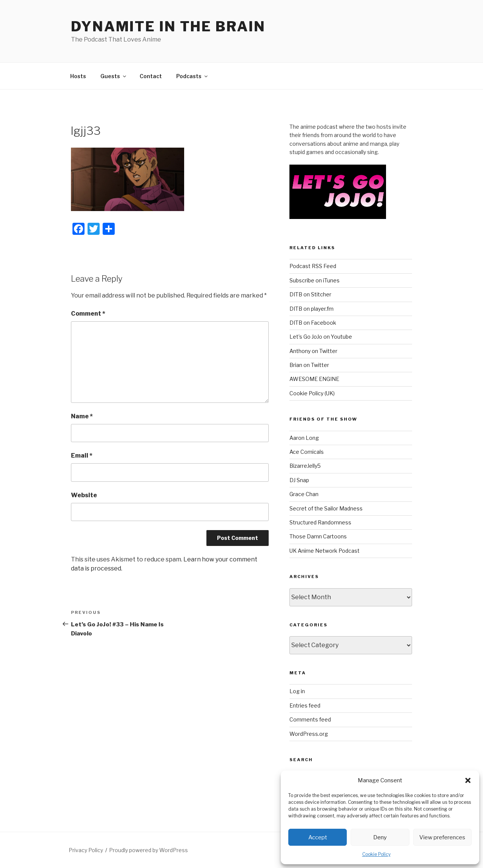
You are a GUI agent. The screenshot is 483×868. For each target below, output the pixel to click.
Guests (114, 76)
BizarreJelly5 (305, 466)
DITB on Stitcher (310, 294)
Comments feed (310, 719)
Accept (318, 837)
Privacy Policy (86, 850)
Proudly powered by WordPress (148, 850)
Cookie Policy (376, 854)
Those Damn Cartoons (318, 536)
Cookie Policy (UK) (312, 393)
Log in (297, 691)
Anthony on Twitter (313, 351)
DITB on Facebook (313, 323)
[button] (468, 780)
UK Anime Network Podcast (325, 551)
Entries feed (305, 705)
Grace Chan (304, 494)
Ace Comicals (307, 452)
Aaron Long (304, 438)
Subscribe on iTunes (315, 280)
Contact (151, 76)
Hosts (78, 76)
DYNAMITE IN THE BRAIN (168, 26)
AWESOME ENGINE (314, 379)
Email (82, 456)
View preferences (442, 837)
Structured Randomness (320, 522)
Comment (88, 314)
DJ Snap (299, 480)
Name (82, 416)
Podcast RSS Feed (313, 266)
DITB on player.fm (311, 309)
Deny (380, 837)
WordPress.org (309, 734)
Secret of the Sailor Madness (326, 508)
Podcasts (192, 76)
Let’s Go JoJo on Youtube (321, 337)
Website (84, 495)
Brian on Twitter (309, 365)
